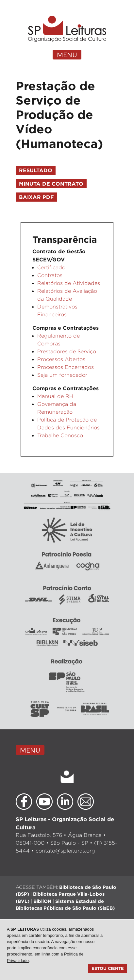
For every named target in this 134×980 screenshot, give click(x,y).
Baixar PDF (36, 197)
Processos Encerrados (66, 367)
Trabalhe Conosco (60, 435)
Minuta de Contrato (51, 184)
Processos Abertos (61, 359)
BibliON (42, 901)
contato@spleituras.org (65, 851)
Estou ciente (108, 968)
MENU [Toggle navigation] (67, 55)
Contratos (50, 275)
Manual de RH (55, 396)
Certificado (51, 267)
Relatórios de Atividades (69, 283)
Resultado (36, 170)
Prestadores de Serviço (67, 351)
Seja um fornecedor (62, 375)
